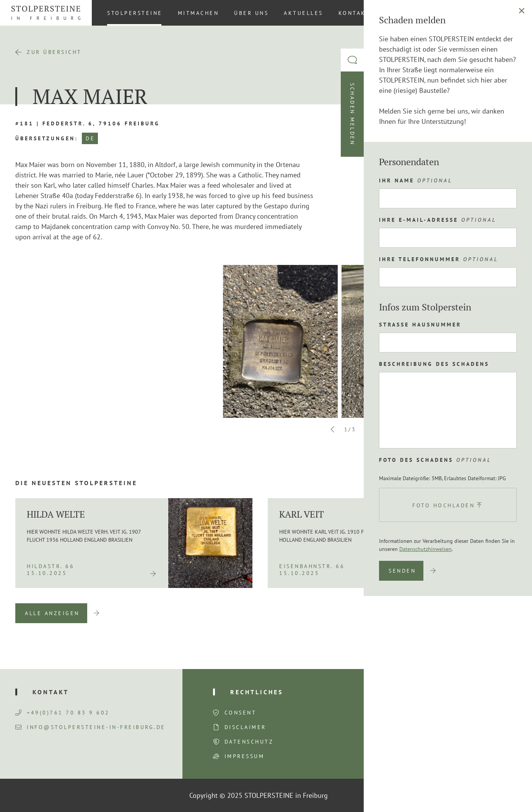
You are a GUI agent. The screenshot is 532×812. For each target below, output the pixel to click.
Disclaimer (245, 727)
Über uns (251, 13)
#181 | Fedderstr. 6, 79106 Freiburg (88, 123)
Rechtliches (257, 692)
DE (90, 138)
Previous (333, 429)
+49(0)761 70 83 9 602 (63, 713)
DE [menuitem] (513, 13)
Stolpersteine (135, 13)
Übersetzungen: (47, 138)
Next (368, 429)
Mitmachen (198, 13)
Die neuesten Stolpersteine (76, 483)
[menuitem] (512, 13)
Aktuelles (303, 13)
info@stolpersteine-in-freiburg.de (90, 727)
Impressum (245, 756)
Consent (241, 713)
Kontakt (355, 13)
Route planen (438, 246)
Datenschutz (249, 742)
